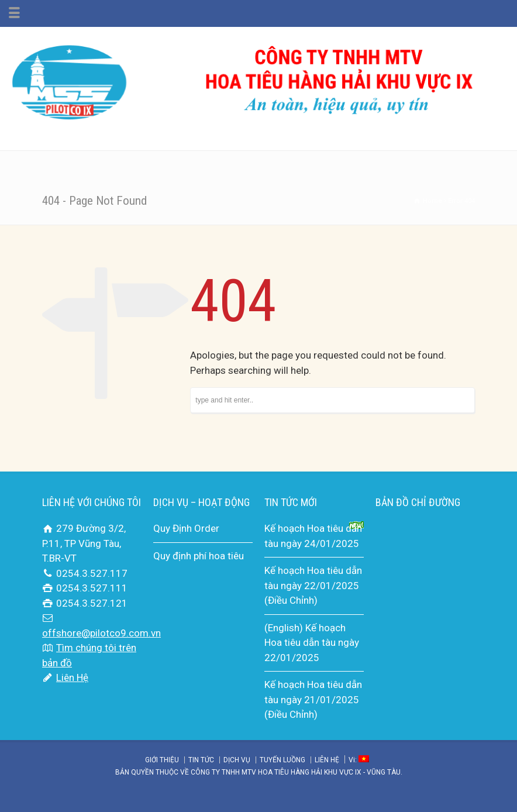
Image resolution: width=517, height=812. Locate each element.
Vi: (359, 760)
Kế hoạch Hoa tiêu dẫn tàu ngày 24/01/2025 (313, 536)
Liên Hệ (72, 677)
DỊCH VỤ (237, 760)
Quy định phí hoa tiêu (199, 556)
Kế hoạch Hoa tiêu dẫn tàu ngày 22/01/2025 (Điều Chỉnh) (313, 585)
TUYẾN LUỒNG (282, 760)
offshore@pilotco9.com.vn (101, 633)
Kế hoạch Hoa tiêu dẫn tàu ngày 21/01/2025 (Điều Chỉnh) (313, 699)
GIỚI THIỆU (162, 760)
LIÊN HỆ (327, 760)
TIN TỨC (201, 760)
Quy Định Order (186, 528)
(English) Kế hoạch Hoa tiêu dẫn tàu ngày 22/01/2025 (312, 643)
